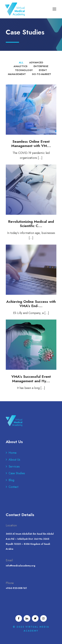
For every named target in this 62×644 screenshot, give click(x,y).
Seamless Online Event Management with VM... (31, 144)
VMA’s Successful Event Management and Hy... (31, 379)
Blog (11, 480)
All (21, 62)
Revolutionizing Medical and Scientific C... (31, 224)
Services (14, 467)
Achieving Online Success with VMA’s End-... (31, 304)
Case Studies (17, 473)
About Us (14, 460)
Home (13, 453)
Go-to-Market (42, 74)
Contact (13, 487)
